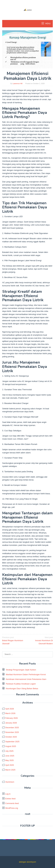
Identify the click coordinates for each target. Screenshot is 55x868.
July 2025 (9, 751)
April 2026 (10, 709)
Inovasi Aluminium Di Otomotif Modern (41, 640)
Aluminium (10, 782)
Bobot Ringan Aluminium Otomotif (14, 640)
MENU (48, 24)
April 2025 (10, 765)
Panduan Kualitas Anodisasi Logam (21, 684)
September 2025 (12, 742)
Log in (8, 794)
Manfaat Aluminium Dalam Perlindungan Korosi (26, 674)
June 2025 (10, 756)
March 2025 (10, 770)
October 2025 (11, 737)
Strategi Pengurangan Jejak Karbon (21, 670)
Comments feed (12, 803)
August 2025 (11, 746)
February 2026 (12, 718)
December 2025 (12, 728)
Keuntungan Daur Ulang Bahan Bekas (22, 689)
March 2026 (10, 713)
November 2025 (12, 732)
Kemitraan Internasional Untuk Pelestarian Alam (26, 679)
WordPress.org (12, 808)
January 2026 (11, 723)
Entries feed (10, 799)
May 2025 (9, 760)
